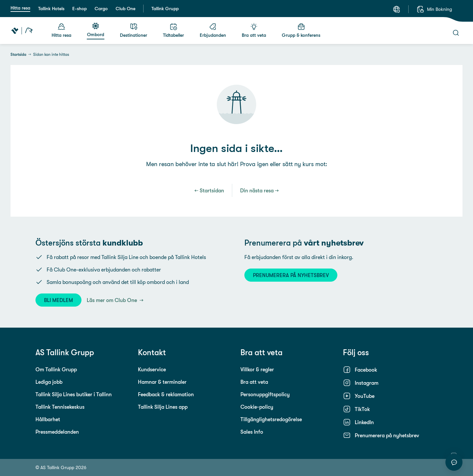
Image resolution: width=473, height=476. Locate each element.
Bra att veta (254, 382)
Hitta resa (20, 8)
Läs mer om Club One (113, 300)
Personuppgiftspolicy (265, 394)
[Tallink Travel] (22, 31)
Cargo (101, 9)
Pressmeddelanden (57, 432)
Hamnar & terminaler (162, 382)
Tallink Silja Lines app (163, 407)
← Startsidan (209, 190)
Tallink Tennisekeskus (60, 407)
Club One (125, 9)
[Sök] (456, 33)
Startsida (18, 54)
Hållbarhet (48, 419)
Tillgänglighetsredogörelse (271, 419)
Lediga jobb (49, 382)
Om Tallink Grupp (56, 369)
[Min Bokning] (434, 9)
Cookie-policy (257, 407)
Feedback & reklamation (166, 394)
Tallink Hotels (51, 9)
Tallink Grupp (165, 9)
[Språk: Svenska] (396, 9)
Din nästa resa (257, 190)
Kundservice (152, 369)
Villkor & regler (257, 369)
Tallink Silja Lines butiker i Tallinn (74, 394)
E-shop (79, 9)
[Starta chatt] (454, 462)
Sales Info (252, 432)
